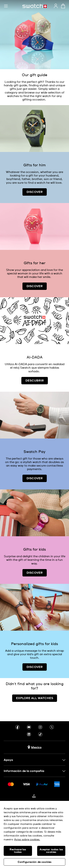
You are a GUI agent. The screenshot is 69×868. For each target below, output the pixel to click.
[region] (34, 834)
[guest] (56, 6)
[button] (6, 6)
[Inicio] (35, 6)
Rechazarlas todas (18, 851)
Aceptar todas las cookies (51, 851)
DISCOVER (35, 192)
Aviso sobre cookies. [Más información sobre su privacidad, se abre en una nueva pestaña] (27, 840)
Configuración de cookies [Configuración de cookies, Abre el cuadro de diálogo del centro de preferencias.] (34, 862)
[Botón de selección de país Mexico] (35, 747)
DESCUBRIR (35, 381)
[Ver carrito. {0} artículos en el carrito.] (63, 6)
